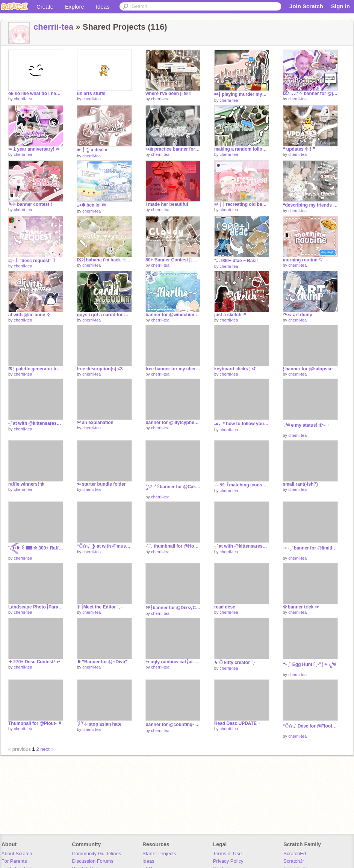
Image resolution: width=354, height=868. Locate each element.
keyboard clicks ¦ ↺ (235, 369)
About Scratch (17, 854)
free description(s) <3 (100, 369)
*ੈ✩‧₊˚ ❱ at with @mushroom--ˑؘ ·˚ (104, 546)
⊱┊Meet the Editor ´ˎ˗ (100, 607)
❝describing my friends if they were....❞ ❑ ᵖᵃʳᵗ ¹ (310, 205)
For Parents (14, 861)
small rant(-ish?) (300, 484)
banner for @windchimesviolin (173, 315)
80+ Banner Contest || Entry (173, 260)
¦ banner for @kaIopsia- (308, 369)
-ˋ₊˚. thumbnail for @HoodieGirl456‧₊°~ (173, 546)
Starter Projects (159, 854)
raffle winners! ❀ (26, 484)
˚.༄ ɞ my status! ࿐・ (307, 425)
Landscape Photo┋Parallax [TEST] (36, 607)
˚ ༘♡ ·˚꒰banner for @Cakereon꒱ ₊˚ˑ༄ (173, 487)
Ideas (103, 7)
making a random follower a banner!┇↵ (242, 149)
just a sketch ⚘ (231, 315)
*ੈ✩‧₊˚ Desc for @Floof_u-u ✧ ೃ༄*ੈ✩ (310, 726)
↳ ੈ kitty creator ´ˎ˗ (234, 663)
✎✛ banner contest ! (30, 204)
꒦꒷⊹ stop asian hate (99, 724)
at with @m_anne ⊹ (29, 315)
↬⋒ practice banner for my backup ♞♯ (173, 149)
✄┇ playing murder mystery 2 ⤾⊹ (242, 94)
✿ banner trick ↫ (301, 607)
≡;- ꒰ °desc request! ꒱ (32, 261)
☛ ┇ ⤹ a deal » (92, 150)
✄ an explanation (95, 423)
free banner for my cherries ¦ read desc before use (173, 369)
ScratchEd (295, 854)
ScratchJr (294, 861)
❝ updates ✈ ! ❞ (299, 149)
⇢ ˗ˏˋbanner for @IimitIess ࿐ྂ (310, 548)
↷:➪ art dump (298, 315)
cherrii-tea (53, 27)
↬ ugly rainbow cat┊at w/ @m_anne (173, 662)
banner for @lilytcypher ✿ (173, 423)
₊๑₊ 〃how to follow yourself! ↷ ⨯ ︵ (242, 424)
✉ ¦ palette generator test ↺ (36, 369)
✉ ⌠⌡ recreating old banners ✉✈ (242, 204)
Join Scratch (306, 6)
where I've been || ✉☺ (169, 94)
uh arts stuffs (91, 94)
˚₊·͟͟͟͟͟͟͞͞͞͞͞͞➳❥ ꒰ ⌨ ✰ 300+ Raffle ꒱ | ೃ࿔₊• (36, 548)
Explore (75, 7)
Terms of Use (228, 854)
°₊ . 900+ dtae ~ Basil (236, 261)
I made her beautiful (167, 204)
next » (47, 749)
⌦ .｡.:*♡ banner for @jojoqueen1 (310, 94)
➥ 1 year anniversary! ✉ (34, 149)
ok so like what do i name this (36, 94)
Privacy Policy (228, 861)
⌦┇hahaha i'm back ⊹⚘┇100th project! (104, 260)
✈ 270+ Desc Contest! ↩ (34, 662)
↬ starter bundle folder (101, 484)
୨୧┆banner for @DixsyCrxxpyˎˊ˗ (173, 608)
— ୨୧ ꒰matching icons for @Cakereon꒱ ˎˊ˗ (242, 485)
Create (45, 7)
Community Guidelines (96, 854)
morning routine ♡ (303, 260)
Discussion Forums (93, 861)
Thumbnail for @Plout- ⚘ (35, 723)
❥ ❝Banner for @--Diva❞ (102, 662)
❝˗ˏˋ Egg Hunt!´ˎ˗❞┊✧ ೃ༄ (310, 664)
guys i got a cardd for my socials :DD (104, 315)
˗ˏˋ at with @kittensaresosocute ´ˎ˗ (36, 423)
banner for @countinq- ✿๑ (173, 725)
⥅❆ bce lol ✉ (92, 205)
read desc (225, 607)
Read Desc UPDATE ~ (237, 723)
